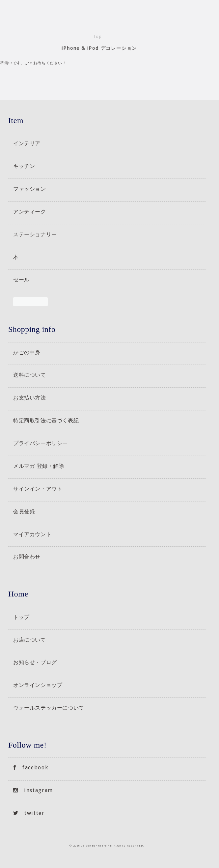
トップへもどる (206, 855)
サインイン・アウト (38, 489)
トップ (21, 617)
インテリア (27, 143)
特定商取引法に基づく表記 (46, 420)
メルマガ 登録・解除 (39, 466)
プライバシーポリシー (41, 443)
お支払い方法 (30, 398)
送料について (30, 375)
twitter (29, 813)
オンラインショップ (38, 685)
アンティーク (30, 211)
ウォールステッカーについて (49, 708)
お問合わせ (27, 557)
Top (97, 37)
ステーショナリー (35, 234)
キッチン (24, 166)
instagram (33, 790)
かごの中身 (27, 352)
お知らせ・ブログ (35, 662)
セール (21, 279)
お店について (30, 640)
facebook (31, 768)
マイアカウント (32, 534)
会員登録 (24, 511)
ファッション (30, 189)
